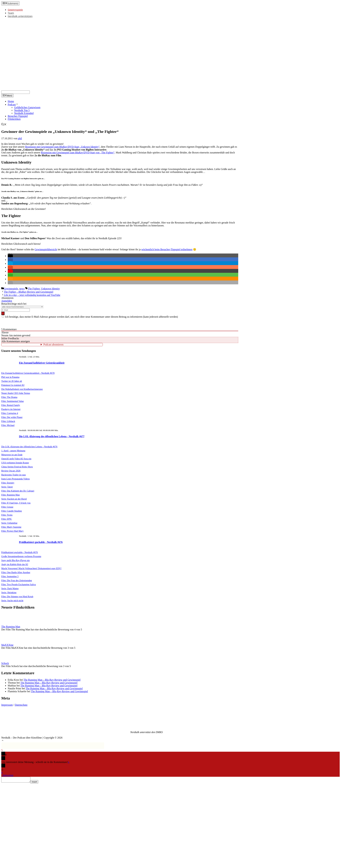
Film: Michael (8, 425)
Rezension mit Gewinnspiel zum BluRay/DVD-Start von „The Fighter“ (78, 153)
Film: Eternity (8, 483)
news (22, 289)
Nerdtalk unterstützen (20, 16)
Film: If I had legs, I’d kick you (16, 503)
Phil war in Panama (10, 377)
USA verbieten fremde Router (15, 463)
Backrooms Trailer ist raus (14, 475)
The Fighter (34, 289)
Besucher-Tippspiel (18, 116)
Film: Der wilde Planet (12, 417)
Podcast (13, 105)
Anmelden (7, 301)
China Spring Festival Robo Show (17, 467)
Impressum (7, 705)
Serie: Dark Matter (10, 588)
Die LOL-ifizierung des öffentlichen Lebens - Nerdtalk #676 (29, 447)
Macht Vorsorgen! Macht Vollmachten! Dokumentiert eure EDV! (31, 568)
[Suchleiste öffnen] (4, 125)
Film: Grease (7, 507)
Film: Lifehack (8, 421)
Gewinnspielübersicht (46, 249)
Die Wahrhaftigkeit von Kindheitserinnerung (22, 389)
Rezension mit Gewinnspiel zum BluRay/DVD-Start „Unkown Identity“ (62, 147)
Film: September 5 (10, 576)
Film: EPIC (7, 519)
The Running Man (11, 627)
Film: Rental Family (11, 405)
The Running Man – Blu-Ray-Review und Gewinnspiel (52, 680)
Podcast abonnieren (53, 345)
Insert (38, 783)
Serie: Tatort (7, 487)
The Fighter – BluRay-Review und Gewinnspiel (29, 292)
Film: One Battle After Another (16, 572)
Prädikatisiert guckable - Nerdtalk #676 (41, 542)
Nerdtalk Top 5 (22, 110)
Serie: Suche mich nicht (12, 601)
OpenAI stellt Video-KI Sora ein (16, 459)
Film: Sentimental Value (13, 401)
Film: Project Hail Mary (12, 531)
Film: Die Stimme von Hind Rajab (17, 596)
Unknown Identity (50, 289)
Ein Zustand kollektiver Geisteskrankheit (42, 363)
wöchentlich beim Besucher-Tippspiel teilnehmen (167, 249)
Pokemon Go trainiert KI (13, 385)
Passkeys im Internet (11, 409)
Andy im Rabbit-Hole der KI (15, 564)
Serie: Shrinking (9, 592)
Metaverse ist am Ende (12, 455)
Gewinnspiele (15, 10)
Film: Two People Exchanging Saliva (19, 584)
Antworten (8, 775)
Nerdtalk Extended (24, 113)
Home (11, 101)
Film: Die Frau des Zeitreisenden (17, 580)
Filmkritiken (14, 119)
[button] (10, 256)
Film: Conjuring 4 (10, 413)
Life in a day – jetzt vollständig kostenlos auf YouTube (32, 295)
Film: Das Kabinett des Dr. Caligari (18, 491)
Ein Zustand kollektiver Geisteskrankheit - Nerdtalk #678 (28, 373)
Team (11, 13)
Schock (5, 663)
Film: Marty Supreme (11, 527)
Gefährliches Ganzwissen (27, 107)
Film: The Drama (9, 397)
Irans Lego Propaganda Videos (16, 479)
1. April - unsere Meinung (13, 451)
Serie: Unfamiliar (9, 523)
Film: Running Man (10, 495)
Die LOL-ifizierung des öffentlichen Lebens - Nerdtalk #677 (52, 436)
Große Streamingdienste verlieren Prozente (21, 556)
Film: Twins (7, 515)
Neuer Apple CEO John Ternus (16, 393)
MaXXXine (7, 645)
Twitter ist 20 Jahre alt (12, 381)
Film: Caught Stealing (12, 511)
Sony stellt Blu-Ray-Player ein (15, 560)
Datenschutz (21, 705)
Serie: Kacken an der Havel (14, 499)
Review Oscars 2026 (11, 471)
